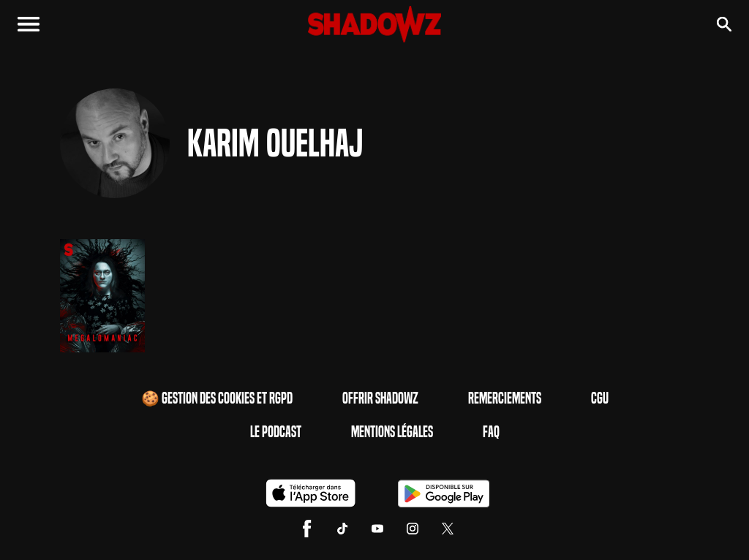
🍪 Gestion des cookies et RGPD (217, 398)
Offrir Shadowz (380, 398)
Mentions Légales (392, 432)
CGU (600, 398)
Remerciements (505, 398)
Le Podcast (276, 432)
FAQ (491, 432)
